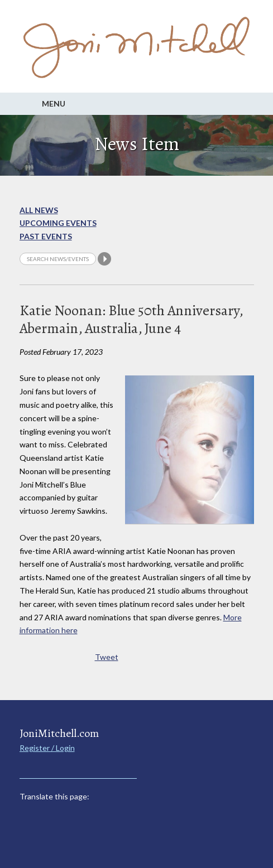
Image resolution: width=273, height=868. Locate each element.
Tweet (107, 657)
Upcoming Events (58, 223)
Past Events (46, 236)
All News (39, 210)
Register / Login (47, 748)
